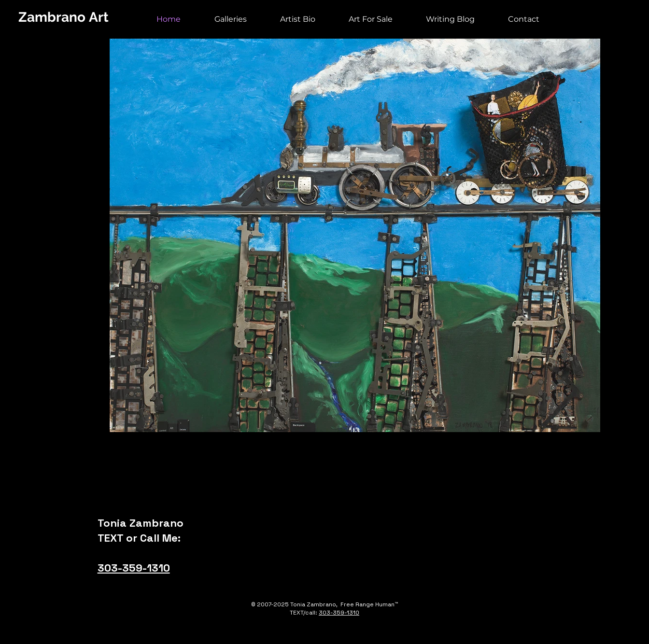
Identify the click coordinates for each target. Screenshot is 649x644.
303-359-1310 (134, 568)
